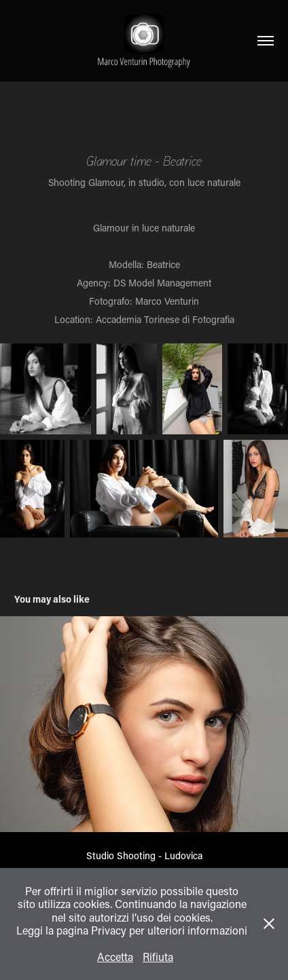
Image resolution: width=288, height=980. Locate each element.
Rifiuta (158, 957)
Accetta (115, 957)
